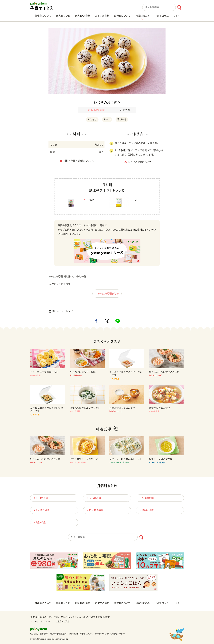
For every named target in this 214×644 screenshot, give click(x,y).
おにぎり (92, 119)
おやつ (107, 119)
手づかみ (122, 119)
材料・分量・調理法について (79, 161)
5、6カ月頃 (93, 498)
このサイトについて (40, 621)
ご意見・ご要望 (61, 621)
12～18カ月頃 (95, 510)
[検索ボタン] (179, 7)
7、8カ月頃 (146, 498)
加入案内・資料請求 (39, 634)
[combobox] (163, 7)
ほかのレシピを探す (60, 284)
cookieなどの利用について (81, 634)
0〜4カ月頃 (40, 498)
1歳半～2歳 (146, 510)
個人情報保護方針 (58, 634)
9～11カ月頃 (41, 510)
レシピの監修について (140, 162)
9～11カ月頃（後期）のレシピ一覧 (68, 276)
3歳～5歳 (39, 522)
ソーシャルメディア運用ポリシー (110, 634)
